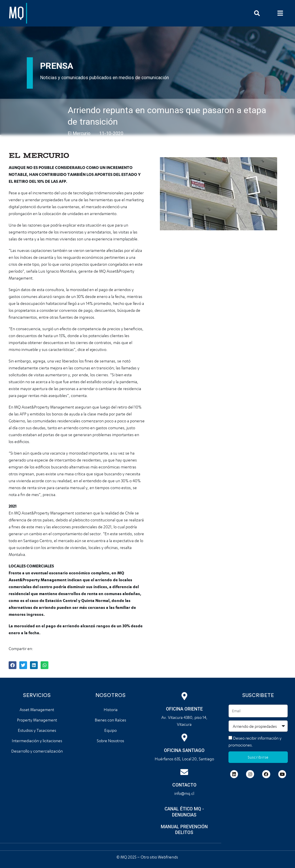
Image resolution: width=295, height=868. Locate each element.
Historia (111, 710)
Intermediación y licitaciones (37, 741)
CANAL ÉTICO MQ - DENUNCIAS (184, 812)
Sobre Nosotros (110, 741)
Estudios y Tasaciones (37, 730)
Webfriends (168, 857)
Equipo (110, 730)
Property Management (37, 720)
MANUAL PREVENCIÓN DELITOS (184, 830)
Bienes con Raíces (110, 720)
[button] (280, 13)
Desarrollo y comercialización (37, 751)
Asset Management (37, 710)
